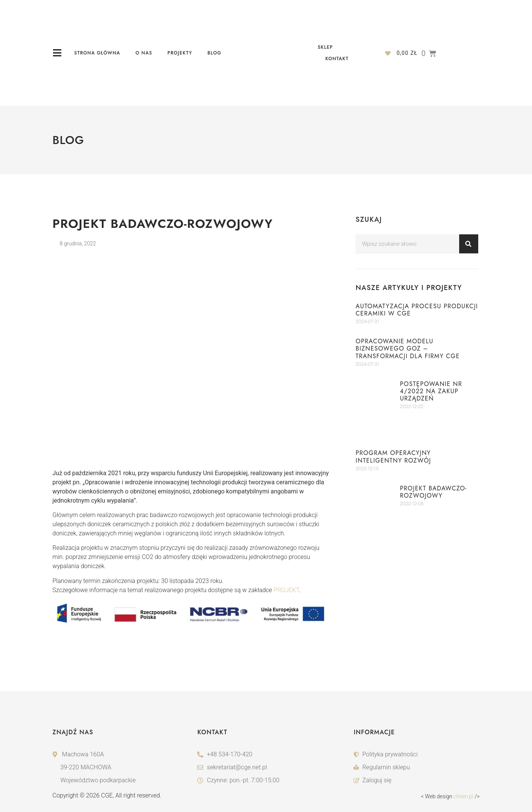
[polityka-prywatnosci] (416, 754)
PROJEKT (286, 590)
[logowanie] (416, 780)
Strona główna (97, 53)
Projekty (180, 53)
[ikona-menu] (57, 53)
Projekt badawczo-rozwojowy (434, 492)
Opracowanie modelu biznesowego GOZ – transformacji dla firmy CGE (407, 348)
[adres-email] (266, 767)
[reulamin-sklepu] (416, 767)
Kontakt (337, 59)
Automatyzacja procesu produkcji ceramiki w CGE (417, 310)
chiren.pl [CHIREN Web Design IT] (463, 796)
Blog (215, 53)
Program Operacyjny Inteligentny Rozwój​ (393, 456)
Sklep (325, 47)
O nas (144, 53)
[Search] (469, 244)
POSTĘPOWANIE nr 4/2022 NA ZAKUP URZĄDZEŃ (431, 391)
